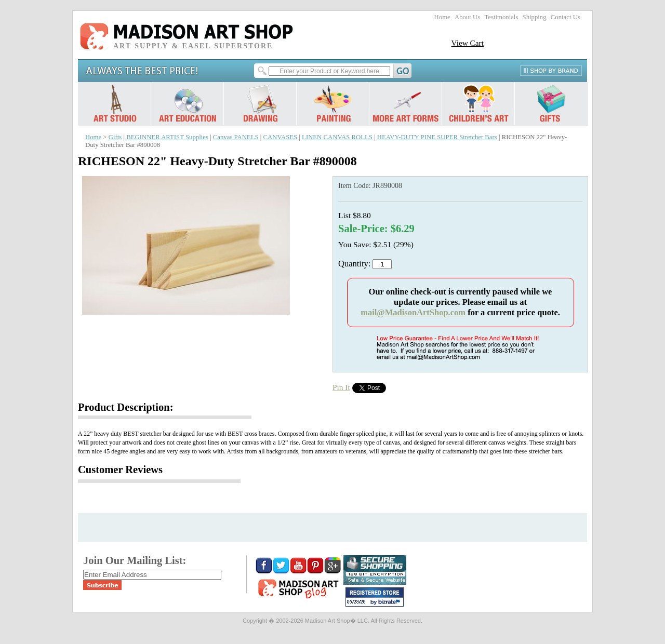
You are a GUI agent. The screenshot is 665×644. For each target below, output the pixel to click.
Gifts (115, 137)
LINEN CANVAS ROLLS (337, 137)
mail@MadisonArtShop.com (413, 312)
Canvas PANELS (236, 137)
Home (442, 17)
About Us (467, 17)
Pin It (341, 387)
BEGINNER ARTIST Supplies (167, 137)
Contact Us (566, 17)
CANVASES (280, 137)
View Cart (467, 43)
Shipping (535, 17)
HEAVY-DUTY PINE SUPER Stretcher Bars (437, 137)
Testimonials (501, 17)
